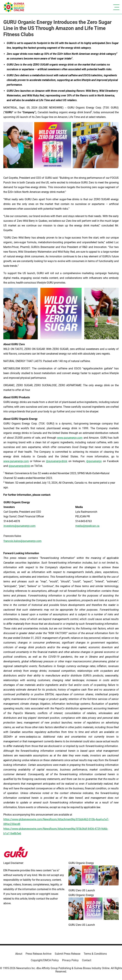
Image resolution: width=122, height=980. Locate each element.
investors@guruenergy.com (19, 526)
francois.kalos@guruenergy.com (23, 541)
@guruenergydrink (57, 461)
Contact (87, 960)
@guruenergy (94, 461)
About (19, 954)
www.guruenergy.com (70, 438)
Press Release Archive (38, 954)
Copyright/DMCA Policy (45, 960)
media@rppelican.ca (87, 526)
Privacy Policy (70, 960)
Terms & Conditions (95, 954)
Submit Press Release (68, 954)
